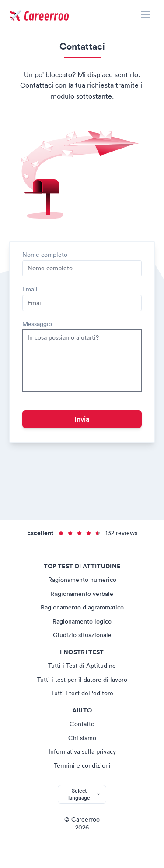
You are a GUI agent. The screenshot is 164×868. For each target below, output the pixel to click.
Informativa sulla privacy (82, 751)
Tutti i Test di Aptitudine (82, 666)
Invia (82, 419)
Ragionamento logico (82, 621)
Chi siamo (82, 738)
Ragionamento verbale (82, 594)
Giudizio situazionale (82, 635)
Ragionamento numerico (82, 580)
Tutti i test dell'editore (82, 693)
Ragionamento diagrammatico (82, 607)
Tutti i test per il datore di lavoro (82, 680)
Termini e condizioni (82, 765)
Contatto (82, 724)
